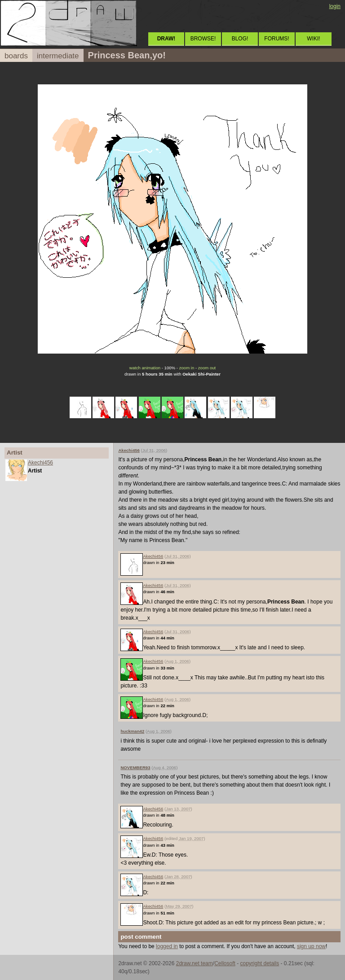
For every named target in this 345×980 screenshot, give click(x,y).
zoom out (207, 368)
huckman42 (132, 731)
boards (16, 56)
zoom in (187, 368)
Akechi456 (40, 463)
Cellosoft (225, 963)
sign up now (311, 946)
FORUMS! (276, 39)
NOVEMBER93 (135, 768)
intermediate (58, 56)
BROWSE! (203, 39)
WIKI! (313, 39)
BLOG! (240, 39)
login (335, 6)
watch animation (145, 368)
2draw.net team (195, 963)
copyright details (259, 963)
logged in (167, 946)
